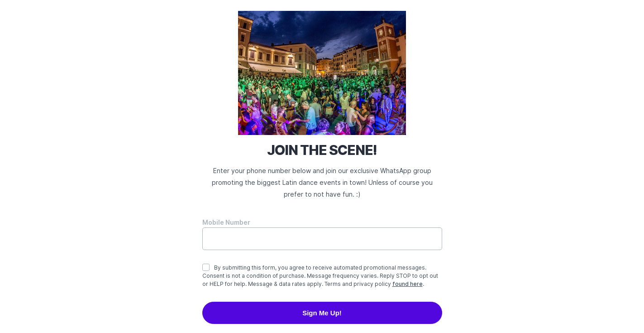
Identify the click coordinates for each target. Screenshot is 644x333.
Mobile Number (226, 222)
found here (408, 284)
